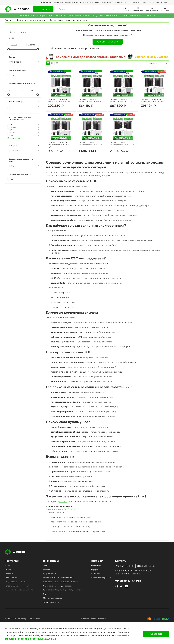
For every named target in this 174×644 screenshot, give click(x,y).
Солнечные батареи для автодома (58, 586)
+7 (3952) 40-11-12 (158, 2)
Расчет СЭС (150, 16)
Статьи (46, 566)
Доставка (95, 2)
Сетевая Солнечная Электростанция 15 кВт (90, 101)
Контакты (107, 2)
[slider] (9, 49)
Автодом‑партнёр (133, 16)
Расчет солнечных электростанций (36, 16)
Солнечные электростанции (31, 20)
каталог (63, 502)
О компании (45, 2)
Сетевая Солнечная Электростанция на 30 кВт (59, 145)
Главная (9, 20)
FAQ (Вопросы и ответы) (66, 2)
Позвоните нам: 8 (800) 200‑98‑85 (62, 509)
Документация (50, 574)
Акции (8, 566)
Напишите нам (11, 578)
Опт (45, 594)
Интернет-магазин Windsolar (93, 619)
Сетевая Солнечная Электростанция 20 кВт (122, 101)
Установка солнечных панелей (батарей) (77, 16)
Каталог (43, 9)
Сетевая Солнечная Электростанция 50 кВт (91, 144)
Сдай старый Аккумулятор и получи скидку (62, 590)
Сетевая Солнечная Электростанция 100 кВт (122, 144)
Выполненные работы (101, 578)
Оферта (118, 2)
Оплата (84, 2)
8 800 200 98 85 (138, 2)
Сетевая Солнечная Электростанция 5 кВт (59, 101)
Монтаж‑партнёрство (111, 16)
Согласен (156, 634)
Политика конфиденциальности (19, 590)
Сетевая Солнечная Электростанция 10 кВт (153, 101)
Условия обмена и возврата (17, 586)
